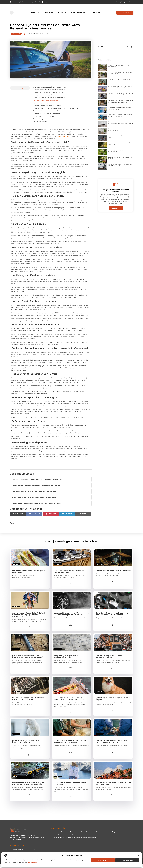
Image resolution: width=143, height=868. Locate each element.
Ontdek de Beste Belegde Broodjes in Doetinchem (29, 576)
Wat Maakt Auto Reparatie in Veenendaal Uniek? (50, 91)
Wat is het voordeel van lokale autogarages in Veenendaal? (51, 489)
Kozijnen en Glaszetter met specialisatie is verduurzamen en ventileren (120, 98)
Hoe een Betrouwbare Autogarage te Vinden (48, 96)
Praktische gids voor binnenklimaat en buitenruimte (120, 70)
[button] (138, 856)
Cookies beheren (127, 860)
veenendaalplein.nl (64, 140)
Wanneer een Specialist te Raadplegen (46, 118)
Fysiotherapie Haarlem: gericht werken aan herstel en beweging (120, 119)
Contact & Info (95, 17)
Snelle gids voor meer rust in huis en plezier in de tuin (119, 155)
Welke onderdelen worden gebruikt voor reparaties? (51, 495)
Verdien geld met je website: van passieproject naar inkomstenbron (74, 842)
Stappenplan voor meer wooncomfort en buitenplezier (120, 148)
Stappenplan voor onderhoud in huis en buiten (120, 141)
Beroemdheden (86, 836)
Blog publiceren (117, 836)
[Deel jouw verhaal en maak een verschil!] (116, 188)
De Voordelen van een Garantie (44, 120)
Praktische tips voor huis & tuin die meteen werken (118, 134)
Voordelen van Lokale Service (43, 99)
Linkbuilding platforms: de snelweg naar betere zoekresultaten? (73, 839)
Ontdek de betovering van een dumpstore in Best (109, 660)
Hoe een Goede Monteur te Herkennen (47, 107)
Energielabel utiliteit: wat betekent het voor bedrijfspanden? (120, 112)
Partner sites (35, 17)
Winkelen (16, 38)
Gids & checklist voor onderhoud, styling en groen (120, 162)
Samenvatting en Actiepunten (44, 123)
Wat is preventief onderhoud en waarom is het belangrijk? (51, 508)
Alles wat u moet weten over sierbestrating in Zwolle (67, 660)
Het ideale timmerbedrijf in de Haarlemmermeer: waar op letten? (27, 660)
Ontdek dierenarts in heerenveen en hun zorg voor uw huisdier (112, 745)
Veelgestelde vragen (40, 126)
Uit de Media (48, 17)
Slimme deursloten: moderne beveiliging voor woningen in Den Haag (120, 127)
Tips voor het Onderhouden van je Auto (47, 115)
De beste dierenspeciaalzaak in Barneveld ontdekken (26, 745)
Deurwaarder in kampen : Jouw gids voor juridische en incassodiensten (28, 788)
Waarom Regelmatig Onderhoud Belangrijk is (49, 94)
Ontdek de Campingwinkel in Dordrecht (113, 575)
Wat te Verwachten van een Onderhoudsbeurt (49, 102)
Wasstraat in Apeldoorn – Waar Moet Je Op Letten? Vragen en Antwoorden (71, 618)
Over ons (55, 836)
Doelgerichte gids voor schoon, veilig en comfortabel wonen (120, 169)
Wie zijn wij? (62, 17)
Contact (107, 836)
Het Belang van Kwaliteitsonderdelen (46, 104)
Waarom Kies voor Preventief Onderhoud (47, 110)
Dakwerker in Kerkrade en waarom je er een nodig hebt (113, 788)
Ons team (64, 836)
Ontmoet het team (78, 17)
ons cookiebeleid (32, 862)
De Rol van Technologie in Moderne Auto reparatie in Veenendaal (56, 112)
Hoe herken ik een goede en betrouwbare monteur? (51, 501)
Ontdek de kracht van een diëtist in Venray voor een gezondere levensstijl (71, 703)
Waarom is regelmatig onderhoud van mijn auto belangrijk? (51, 483)
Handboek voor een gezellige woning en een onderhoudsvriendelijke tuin (121, 105)
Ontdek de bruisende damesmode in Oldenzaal (70, 788)
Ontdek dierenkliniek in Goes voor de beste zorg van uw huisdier (70, 745)
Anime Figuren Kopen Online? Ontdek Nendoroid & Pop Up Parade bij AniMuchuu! (29, 619)
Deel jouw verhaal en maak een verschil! (116, 195)
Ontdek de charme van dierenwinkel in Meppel (113, 703)
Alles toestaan (103, 860)
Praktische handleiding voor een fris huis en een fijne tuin (120, 77)
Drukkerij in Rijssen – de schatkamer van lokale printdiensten (28, 703)
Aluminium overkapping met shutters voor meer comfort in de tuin (120, 91)
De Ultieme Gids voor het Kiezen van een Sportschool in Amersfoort (112, 618)
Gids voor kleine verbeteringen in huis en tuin (120, 84)
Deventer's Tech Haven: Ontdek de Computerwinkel (69, 576)
